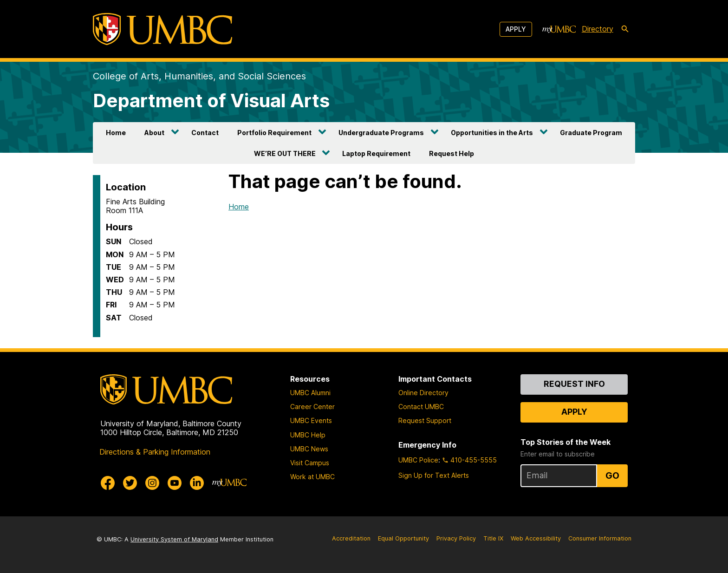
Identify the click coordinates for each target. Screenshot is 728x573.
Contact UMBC (421, 407)
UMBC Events (311, 420)
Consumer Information (600, 538)
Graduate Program (591, 133)
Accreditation (351, 538)
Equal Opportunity (403, 538)
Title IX (493, 538)
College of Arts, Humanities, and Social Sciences (199, 76)
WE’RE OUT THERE (285, 153)
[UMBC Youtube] (175, 483)
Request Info (574, 384)
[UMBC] (162, 29)
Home (116, 133)
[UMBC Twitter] (130, 483)
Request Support (425, 420)
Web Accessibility (536, 538)
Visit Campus (310, 463)
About (154, 133)
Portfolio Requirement (274, 133)
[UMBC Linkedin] (197, 483)
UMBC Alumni (310, 393)
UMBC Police (418, 460)
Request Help (452, 153)
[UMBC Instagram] (152, 483)
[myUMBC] (559, 29)
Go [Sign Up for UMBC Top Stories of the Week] (612, 475)
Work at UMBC (312, 477)
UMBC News (309, 449)
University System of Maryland (174, 539)
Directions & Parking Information (155, 452)
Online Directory (423, 393)
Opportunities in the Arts (492, 133)
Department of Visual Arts (211, 101)
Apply (516, 29)
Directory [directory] (598, 29)
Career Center (312, 407)
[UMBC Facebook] (108, 483)
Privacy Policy (456, 538)
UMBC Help (308, 435)
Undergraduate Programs (381, 133)
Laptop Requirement (376, 153)
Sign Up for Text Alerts (434, 475)
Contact (205, 133)
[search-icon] (625, 29)
